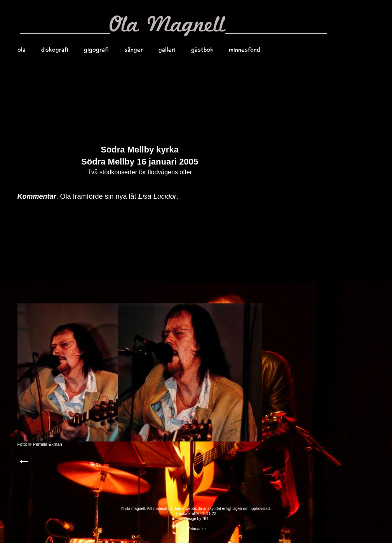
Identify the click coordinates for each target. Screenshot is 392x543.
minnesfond (244, 49)
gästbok (202, 49)
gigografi (96, 49)
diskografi (55, 49)
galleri (167, 49)
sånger (134, 49)
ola (22, 49)
